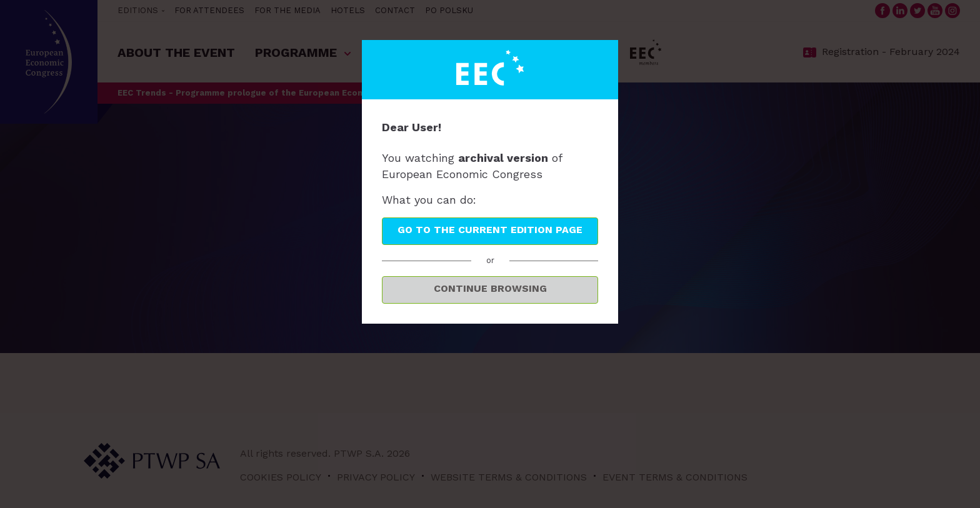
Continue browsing (490, 288)
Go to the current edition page (490, 230)
